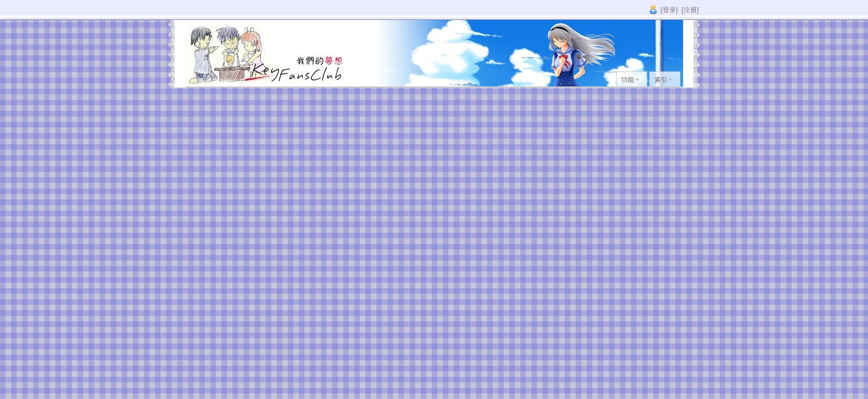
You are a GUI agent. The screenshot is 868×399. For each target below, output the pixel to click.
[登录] (669, 10)
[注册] (690, 10)
